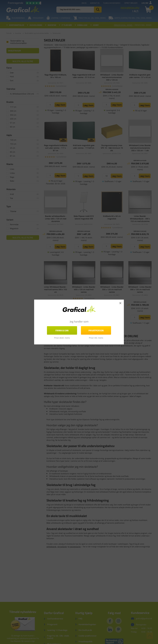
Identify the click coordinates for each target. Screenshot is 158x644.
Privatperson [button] (96, 330)
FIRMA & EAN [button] (62, 330)
